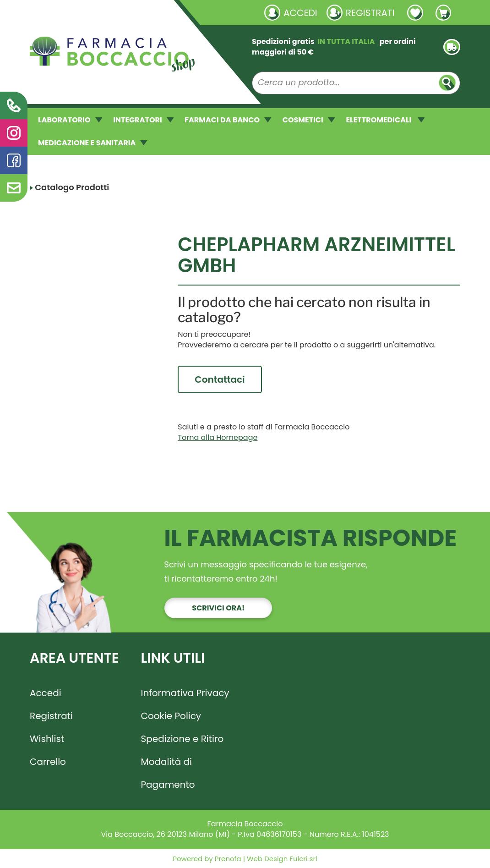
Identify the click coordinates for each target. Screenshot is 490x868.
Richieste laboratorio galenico (84, 12)
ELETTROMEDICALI (385, 120)
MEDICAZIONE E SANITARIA (93, 143)
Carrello (48, 762)
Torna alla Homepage (218, 437)
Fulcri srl (303, 859)
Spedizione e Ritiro (182, 739)
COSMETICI (309, 120)
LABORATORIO (70, 120)
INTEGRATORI (143, 120)
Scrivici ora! (218, 608)
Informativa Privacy (185, 693)
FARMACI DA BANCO (228, 120)
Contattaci (220, 379)
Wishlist (47, 739)
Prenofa (227, 859)
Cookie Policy (171, 716)
